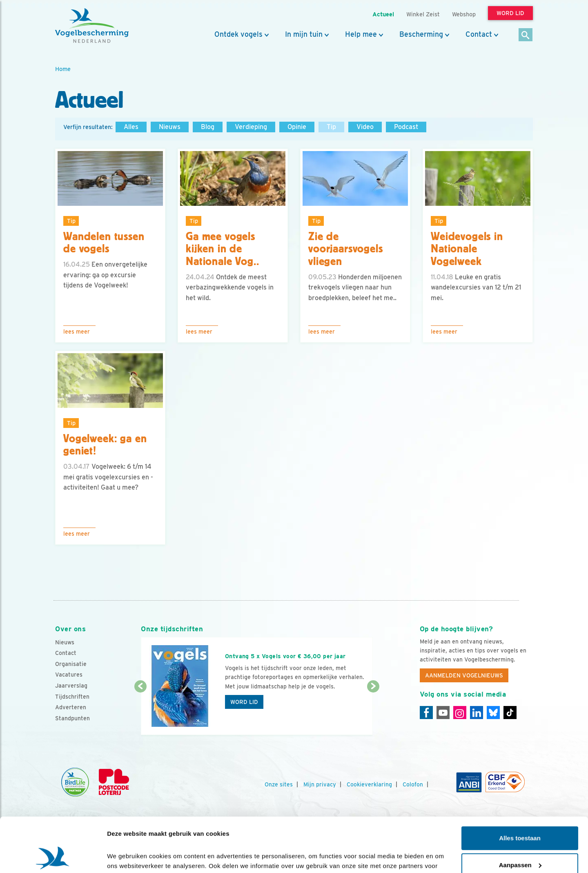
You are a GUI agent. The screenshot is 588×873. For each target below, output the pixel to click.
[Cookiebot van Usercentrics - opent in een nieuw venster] (53, 857)
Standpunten (72, 718)
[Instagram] (460, 713)
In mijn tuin (304, 34)
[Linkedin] (477, 713)
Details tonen (126, 857)
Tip (331, 127)
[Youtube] (443, 713)
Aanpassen (520, 814)
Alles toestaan (520, 787)
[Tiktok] (510, 713)
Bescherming (421, 34)
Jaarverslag (71, 686)
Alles (131, 127)
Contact (479, 34)
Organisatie (71, 664)
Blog (208, 127)
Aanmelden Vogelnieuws (464, 675)
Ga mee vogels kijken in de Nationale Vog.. (223, 249)
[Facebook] (426, 713)
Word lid (244, 702)
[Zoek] (526, 35)
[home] (92, 26)
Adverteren (71, 707)
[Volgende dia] (373, 711)
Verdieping (251, 127)
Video (365, 127)
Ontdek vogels (238, 34)
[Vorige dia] (140, 711)
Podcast (406, 127)
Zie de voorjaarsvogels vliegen (346, 249)
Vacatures (69, 675)
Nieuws (170, 127)
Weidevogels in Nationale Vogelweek (467, 249)
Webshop (464, 14)
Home (63, 69)
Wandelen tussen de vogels (104, 243)
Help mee (361, 34)
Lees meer (77, 332)
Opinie (297, 127)
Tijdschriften (72, 697)
